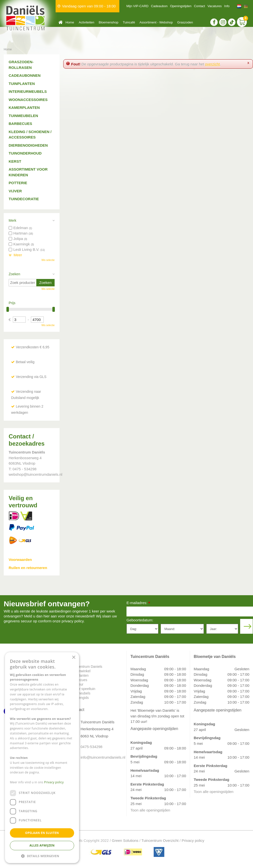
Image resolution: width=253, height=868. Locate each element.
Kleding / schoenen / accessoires (30, 135)
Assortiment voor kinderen (28, 172)
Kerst (15, 161)
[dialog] (42, 758)
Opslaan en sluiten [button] (42, 833)
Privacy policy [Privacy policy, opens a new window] (54, 782)
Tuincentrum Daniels (86, 667)
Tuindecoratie (24, 199)
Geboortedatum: (140, 620)
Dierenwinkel (81, 671)
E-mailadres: (138, 603)
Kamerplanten (24, 108)
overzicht (212, 64)
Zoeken (14, 274)
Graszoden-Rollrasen (21, 65)
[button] (42, 856)
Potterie (18, 183)
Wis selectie (48, 260)
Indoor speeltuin (83, 689)
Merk (12, 220)
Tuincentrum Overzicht (160, 840)
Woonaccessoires (28, 100)
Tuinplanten (22, 84)
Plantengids (80, 698)
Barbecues (20, 124)
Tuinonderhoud (25, 153)
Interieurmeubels (28, 91)
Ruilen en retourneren (28, 568)
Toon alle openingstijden (150, 810)
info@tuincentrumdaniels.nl (100, 757)
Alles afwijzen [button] (42, 845)
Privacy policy (193, 840)
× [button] (74, 658)
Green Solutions (125, 840)
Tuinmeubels (81, 693)
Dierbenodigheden (28, 145)
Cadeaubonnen (25, 75)
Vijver (15, 191)
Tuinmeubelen (23, 116)
